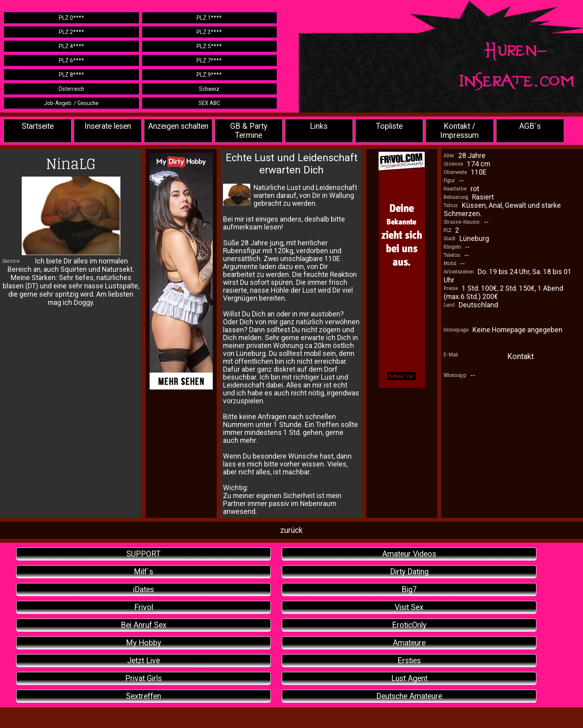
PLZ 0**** (71, 18)
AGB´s (530, 126)
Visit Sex (409, 607)
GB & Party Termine (249, 131)
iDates (143, 590)
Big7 (409, 590)
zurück (291, 530)
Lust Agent (409, 678)
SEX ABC (209, 103)
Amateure (409, 643)
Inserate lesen (108, 126)
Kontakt (520, 356)
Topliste (389, 126)
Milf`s (143, 572)
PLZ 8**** (71, 75)
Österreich (71, 89)
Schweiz (209, 89)
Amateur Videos (409, 554)
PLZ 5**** (209, 46)
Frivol (144, 607)
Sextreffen (143, 696)
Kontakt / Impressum (459, 131)
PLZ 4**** (71, 46)
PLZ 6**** (71, 60)
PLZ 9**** (209, 75)
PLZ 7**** (209, 60)
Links (319, 126)
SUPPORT (143, 554)
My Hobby (143, 643)
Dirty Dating (409, 572)
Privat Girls (143, 678)
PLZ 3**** (209, 32)
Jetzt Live (143, 661)
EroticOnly (409, 625)
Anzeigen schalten (178, 126)
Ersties (409, 661)
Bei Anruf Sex (144, 625)
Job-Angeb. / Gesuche (71, 103)
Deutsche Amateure (409, 696)
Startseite (38, 126)
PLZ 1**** (209, 18)
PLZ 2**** (71, 32)
